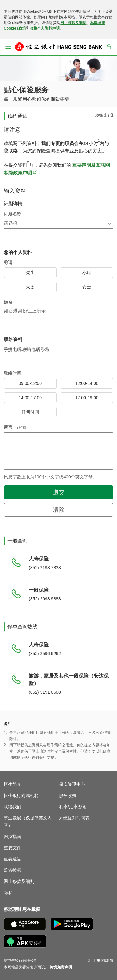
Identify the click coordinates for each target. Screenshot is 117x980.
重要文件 (12, 848)
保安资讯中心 (72, 784)
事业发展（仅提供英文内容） (28, 822)
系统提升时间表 (74, 818)
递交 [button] (59, 492)
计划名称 (12, 214)
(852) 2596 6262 (45, 654)
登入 (109, 51)
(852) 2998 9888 (45, 599)
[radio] (30, 273)
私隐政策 (98, 23)
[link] (61, 967)
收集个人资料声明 (45, 28)
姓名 (8, 302)
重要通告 (12, 859)
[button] (8, 47)
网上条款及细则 (73, 23)
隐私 (8, 893)
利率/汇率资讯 (73, 807)
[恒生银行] (59, 47)
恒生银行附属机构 (21, 795)
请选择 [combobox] (11, 223)
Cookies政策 (15, 28)
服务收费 (68, 795)
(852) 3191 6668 (45, 692)
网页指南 (12, 837)
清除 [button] (59, 510)
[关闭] (110, 11)
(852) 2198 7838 (45, 568)
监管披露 (12, 870)
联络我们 (12, 807)
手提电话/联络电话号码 (26, 349)
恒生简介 (12, 784)
